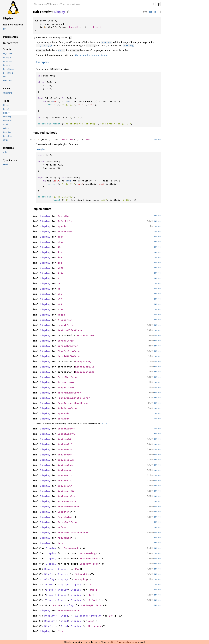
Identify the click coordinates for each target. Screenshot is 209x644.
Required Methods (13, 25)
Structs (7, 49)
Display (8, 18)
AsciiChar (64, 216)
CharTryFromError (69, 351)
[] (159, 12)
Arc (91, 621)
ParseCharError (68, 377)
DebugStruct (8, 69)
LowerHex (7, 121)
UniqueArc (95, 626)
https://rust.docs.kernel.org (124, 642)
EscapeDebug (83, 361)
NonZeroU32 (65, 481)
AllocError (65, 320)
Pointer (6, 128)
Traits (6, 101)
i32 (60, 258)
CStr (61, 631)
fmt (5, 29)
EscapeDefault (86, 335)
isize (61, 273)
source (152, 12)
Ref (91, 595)
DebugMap (8, 61)
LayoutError (66, 325)
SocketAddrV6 (66, 434)
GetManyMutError (92, 605)
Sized (50, 585)
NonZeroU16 (65, 475)
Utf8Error (64, 527)
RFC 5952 (105, 424)
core (43, 12)
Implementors (11, 37)
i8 (59, 247)
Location (63, 512)
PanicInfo (64, 517)
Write (5, 140)
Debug (6, 109)
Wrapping (81, 579)
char (61, 242)
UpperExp (7, 132)
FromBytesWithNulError (73, 403)
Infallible (65, 221)
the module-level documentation (91, 55)
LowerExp (7, 117)
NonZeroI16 (65, 444)
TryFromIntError (69, 507)
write (5, 152)
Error (5, 77)
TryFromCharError (69, 393)
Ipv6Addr (63, 419)
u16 (60, 294)
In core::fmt (11, 43)
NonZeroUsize (66, 496)
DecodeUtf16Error (69, 356)
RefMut (93, 600)
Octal (5, 125)
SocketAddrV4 (66, 429)
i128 (61, 268)
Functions (8, 148)
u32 (60, 299)
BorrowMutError (68, 346)
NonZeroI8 (64, 439)
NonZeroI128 (66, 460)
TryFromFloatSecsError (73, 533)
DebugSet (7, 65)
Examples (42, 62)
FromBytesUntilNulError (74, 398)
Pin (77, 569)
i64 (60, 263)
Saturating (83, 574)
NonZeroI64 (65, 455)
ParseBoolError (68, 522)
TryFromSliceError (70, 330)
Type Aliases (10, 160)
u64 (60, 304)
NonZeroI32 (65, 449)
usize (61, 315)
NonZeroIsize (66, 465)
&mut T (93, 590)
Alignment (7, 93)
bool (61, 237)
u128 (61, 309)
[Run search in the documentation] (92, 4)
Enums (7, 89)
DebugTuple (8, 73)
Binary (6, 105)
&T (90, 585)
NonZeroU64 (65, 486)
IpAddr (62, 226)
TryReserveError (69, 610)
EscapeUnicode (85, 372)
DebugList (7, 57)
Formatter (7, 81)
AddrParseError (68, 408)
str (60, 283)
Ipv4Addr (63, 413)
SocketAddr (65, 232)
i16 (60, 252)
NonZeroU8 (64, 470)
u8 (59, 289)
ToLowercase (66, 382)
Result (6, 164)
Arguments (8, 54)
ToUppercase (66, 387)
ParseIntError (67, 501)
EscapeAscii (72, 548)
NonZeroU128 (66, 491)
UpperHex (7, 136)
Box (111, 616)
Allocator (82, 616)
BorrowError (66, 341)
